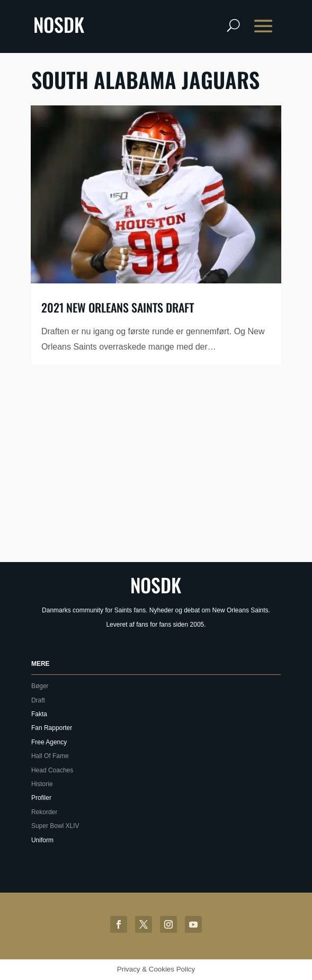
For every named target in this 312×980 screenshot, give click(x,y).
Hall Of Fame (50, 756)
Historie (42, 784)
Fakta (39, 714)
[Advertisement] (172, 470)
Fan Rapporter (52, 728)
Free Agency (49, 742)
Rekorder (44, 812)
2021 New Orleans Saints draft (118, 307)
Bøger (40, 686)
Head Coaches (52, 770)
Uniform (42, 840)
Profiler (41, 798)
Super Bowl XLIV (55, 826)
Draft (38, 700)
